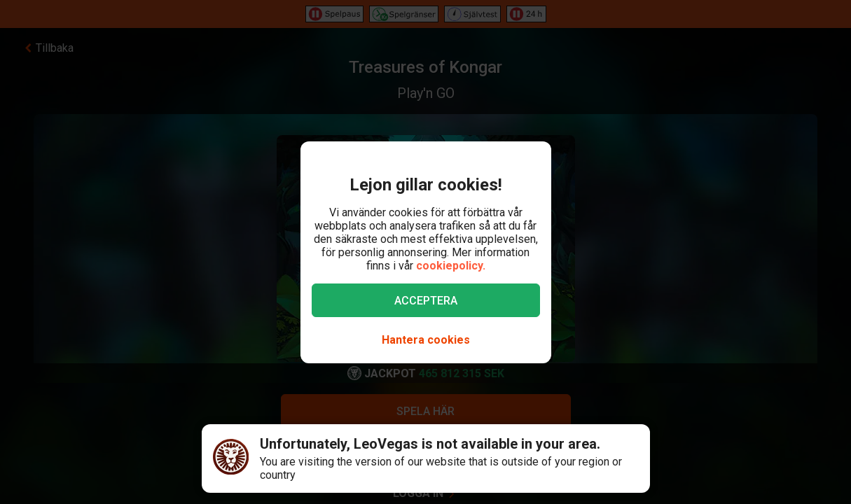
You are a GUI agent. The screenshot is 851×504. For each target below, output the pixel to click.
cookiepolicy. (451, 266)
